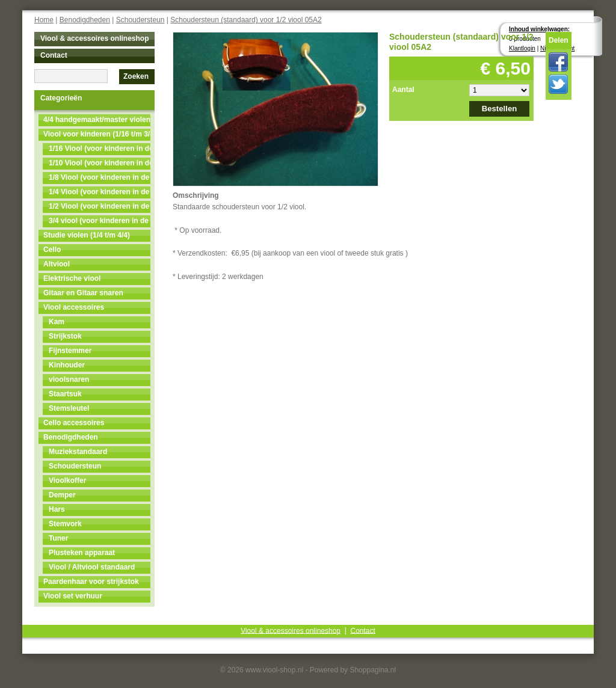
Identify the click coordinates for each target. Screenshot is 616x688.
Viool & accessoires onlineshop (95, 38)
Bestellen (500, 109)
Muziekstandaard (78, 452)
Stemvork (65, 524)
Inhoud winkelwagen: (539, 29)
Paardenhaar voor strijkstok (91, 582)
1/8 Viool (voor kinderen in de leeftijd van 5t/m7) (100, 177)
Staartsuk (65, 394)
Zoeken (136, 76)
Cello (52, 250)
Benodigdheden (85, 20)
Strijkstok (65, 336)
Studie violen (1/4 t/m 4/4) (87, 235)
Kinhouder (67, 365)
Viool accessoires (74, 307)
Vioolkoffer (67, 481)
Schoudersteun (140, 20)
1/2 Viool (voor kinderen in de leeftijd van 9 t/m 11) (100, 206)
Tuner (58, 538)
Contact (54, 55)
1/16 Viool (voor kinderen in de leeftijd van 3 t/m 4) (100, 149)
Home (44, 20)
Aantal (403, 90)
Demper (62, 495)
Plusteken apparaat (82, 553)
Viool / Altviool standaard (92, 567)
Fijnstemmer (70, 351)
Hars (57, 509)
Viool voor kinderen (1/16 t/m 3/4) (97, 134)
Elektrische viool (72, 278)
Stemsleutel (69, 408)
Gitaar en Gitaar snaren (83, 293)
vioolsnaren (69, 379)
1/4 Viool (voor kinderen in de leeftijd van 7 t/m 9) (100, 192)
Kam (57, 322)
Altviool (57, 264)
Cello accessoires (74, 423)
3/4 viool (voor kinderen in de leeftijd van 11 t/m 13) (100, 221)
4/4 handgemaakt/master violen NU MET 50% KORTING (97, 120)
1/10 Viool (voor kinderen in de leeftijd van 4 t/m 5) (100, 163)
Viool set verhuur (73, 596)
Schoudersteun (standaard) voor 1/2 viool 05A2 (246, 20)
